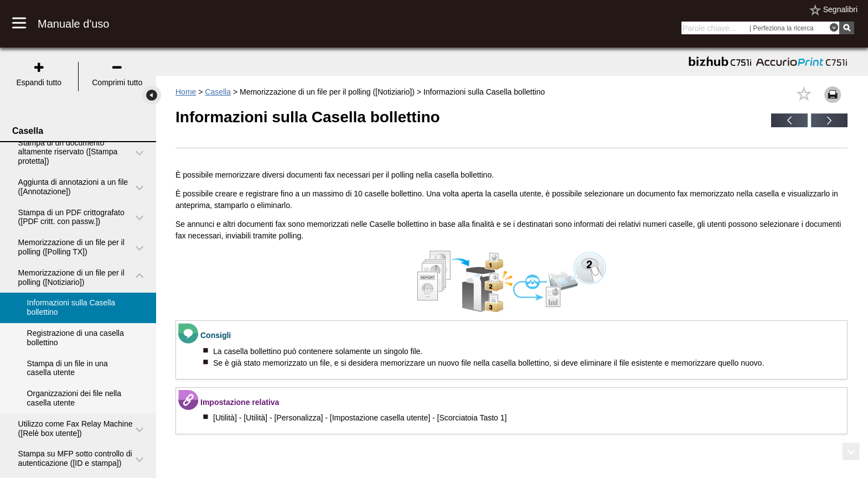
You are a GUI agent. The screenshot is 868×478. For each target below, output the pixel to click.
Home (186, 92)
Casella (218, 92)
